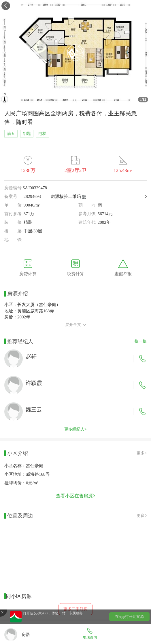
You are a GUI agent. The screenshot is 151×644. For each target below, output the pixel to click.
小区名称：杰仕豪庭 (24, 466)
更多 (142, 453)
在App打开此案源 (129, 617)
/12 (143, 100)
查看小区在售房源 (75, 496)
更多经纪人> (75, 429)
